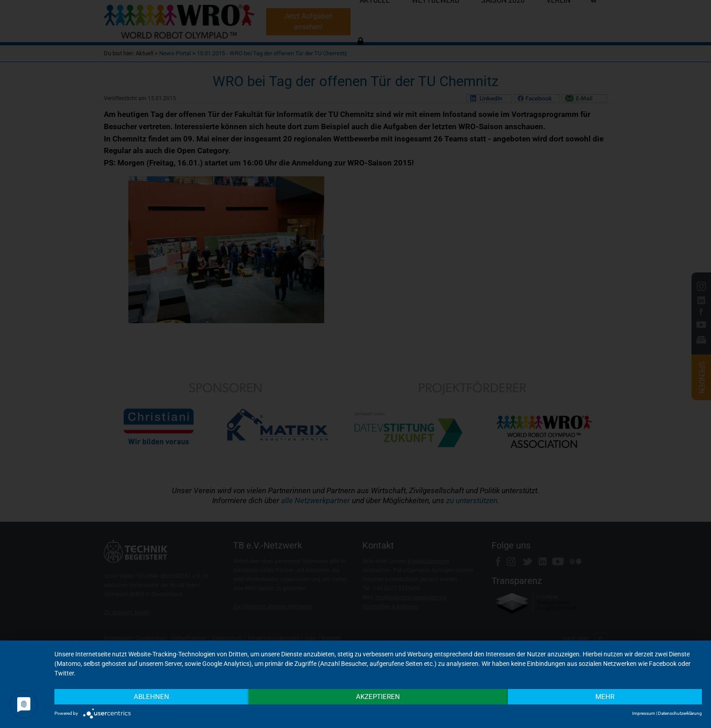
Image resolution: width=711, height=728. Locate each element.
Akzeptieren (378, 697)
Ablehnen (151, 697)
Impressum (644, 713)
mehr (605, 697)
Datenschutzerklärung (680, 713)
